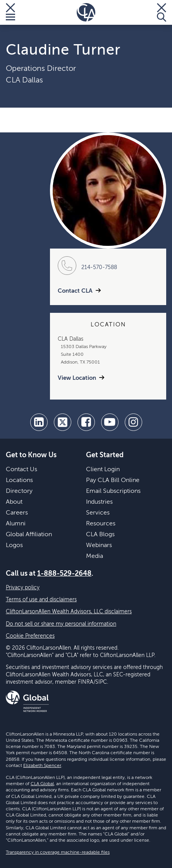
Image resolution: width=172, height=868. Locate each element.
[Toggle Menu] (10, 12)
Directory (19, 491)
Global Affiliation (29, 535)
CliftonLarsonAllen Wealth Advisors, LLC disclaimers (69, 612)
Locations (19, 480)
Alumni (16, 524)
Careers (17, 513)
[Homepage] (86, 12)
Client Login (103, 470)
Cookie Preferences (30, 636)
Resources (101, 524)
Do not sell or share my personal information (61, 624)
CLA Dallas (24, 81)
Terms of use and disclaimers (41, 600)
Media (95, 556)
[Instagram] (133, 422)
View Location (77, 378)
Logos (14, 546)
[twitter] (63, 422)
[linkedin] (39, 422)
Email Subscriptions (113, 491)
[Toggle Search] (162, 12)
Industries (99, 502)
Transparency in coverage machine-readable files (58, 853)
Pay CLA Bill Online (113, 480)
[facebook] (86, 422)
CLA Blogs (100, 535)
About (14, 502)
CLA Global (42, 784)
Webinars (99, 546)
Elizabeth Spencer (42, 766)
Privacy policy (23, 588)
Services (98, 513)
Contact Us (21, 470)
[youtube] (110, 422)
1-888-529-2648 (64, 574)
